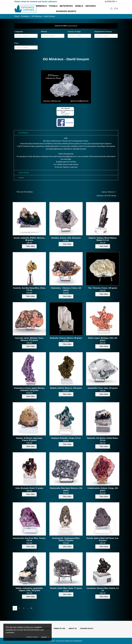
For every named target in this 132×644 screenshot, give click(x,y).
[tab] (66, 133)
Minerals (41, 6)
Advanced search (66, 11)
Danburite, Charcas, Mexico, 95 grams (66, 338)
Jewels (79, 6)
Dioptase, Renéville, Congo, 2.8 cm (66, 438)
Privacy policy (32, 637)
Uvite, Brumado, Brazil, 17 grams (29, 488)
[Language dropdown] (111, 2)
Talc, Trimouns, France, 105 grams (103, 288)
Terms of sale (24, 173)
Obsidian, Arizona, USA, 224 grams (66, 238)
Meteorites (66, 6)
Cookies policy (87, 628)
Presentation (23, 133)
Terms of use (59, 628)
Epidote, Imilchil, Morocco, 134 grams (66, 388)
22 (31, 608)
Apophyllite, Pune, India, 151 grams (103, 388)
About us (73, 628)
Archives (91, 6)
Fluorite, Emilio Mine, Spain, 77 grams (66, 588)
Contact (21, 178)
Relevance (112, 192)
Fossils (53, 6)
